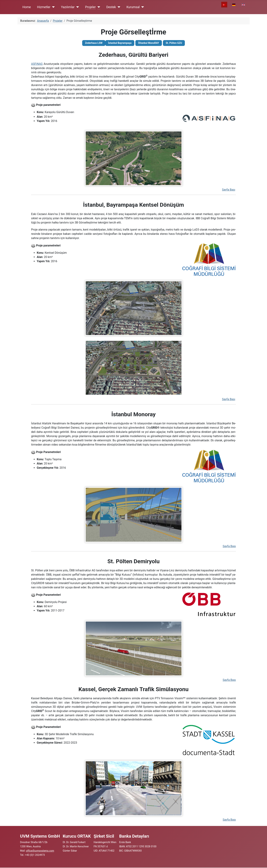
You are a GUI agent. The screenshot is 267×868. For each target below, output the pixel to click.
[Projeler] (98, 7)
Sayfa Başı (229, 190)
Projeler (90, 7)
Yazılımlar (68, 7)
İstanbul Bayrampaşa (120, 43)
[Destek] (118, 7)
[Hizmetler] (53, 7)
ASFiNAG (37, 64)
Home (27, 7)
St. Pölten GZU (174, 43)
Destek (111, 7)
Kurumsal (133, 7)
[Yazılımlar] (77, 7)
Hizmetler (44, 7)
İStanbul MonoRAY (149, 43)
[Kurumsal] (142, 7)
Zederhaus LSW (94, 43)
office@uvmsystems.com (40, 851)
